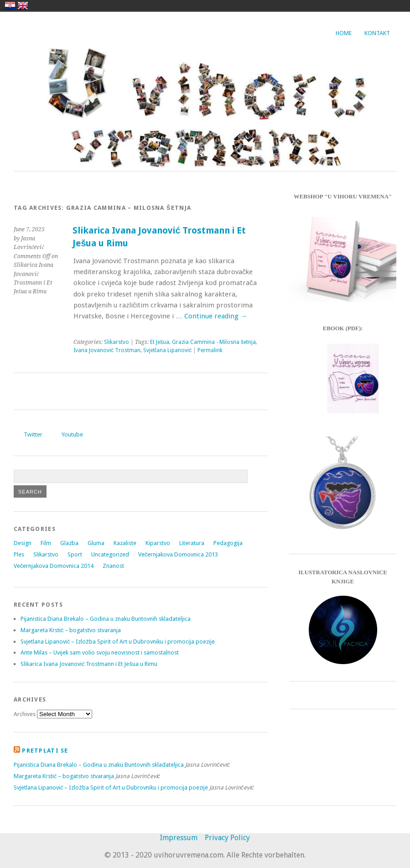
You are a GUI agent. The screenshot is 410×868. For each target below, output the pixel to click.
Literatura (192, 543)
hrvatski (10, 5)
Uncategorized (110, 554)
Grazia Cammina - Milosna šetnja (214, 342)
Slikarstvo (117, 342)
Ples (19, 554)
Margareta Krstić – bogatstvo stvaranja (71, 630)
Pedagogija (228, 543)
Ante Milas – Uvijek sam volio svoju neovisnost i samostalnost (100, 652)
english (23, 5)
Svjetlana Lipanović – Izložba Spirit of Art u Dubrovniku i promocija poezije (118, 642)
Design (23, 543)
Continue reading (216, 316)
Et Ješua (160, 342)
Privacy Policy (227, 838)
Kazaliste (125, 543)
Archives (25, 714)
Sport (75, 554)
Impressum (179, 838)
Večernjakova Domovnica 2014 (54, 566)
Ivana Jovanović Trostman (107, 350)
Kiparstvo (158, 543)
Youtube (72, 434)
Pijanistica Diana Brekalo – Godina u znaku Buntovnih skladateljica (106, 619)
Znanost (113, 566)
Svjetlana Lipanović (167, 350)
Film (46, 543)
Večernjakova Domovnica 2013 (178, 554)
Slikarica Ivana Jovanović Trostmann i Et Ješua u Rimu (89, 664)
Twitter (33, 434)
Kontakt (377, 33)
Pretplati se (45, 751)
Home (344, 33)
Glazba (69, 543)
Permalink (210, 350)
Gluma (96, 543)
